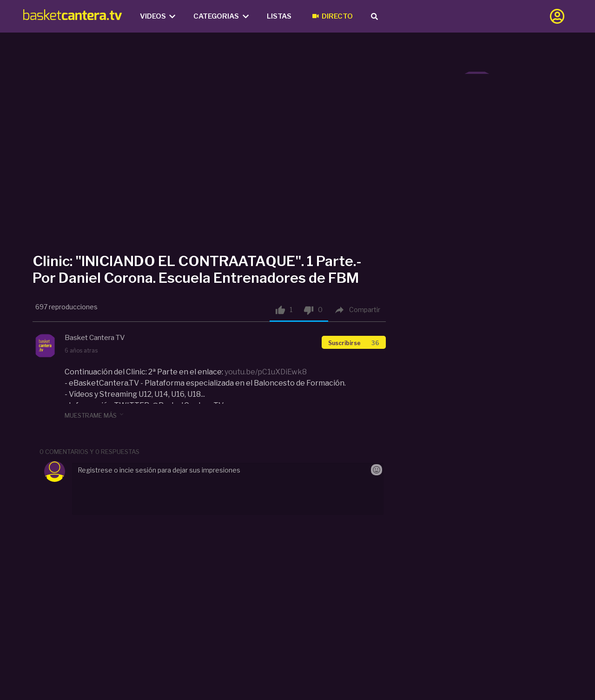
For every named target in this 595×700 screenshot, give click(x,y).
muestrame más (95, 415)
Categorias (221, 16)
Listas (279, 16)
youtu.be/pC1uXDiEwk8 (266, 372)
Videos (158, 16)
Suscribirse (354, 343)
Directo (333, 16)
